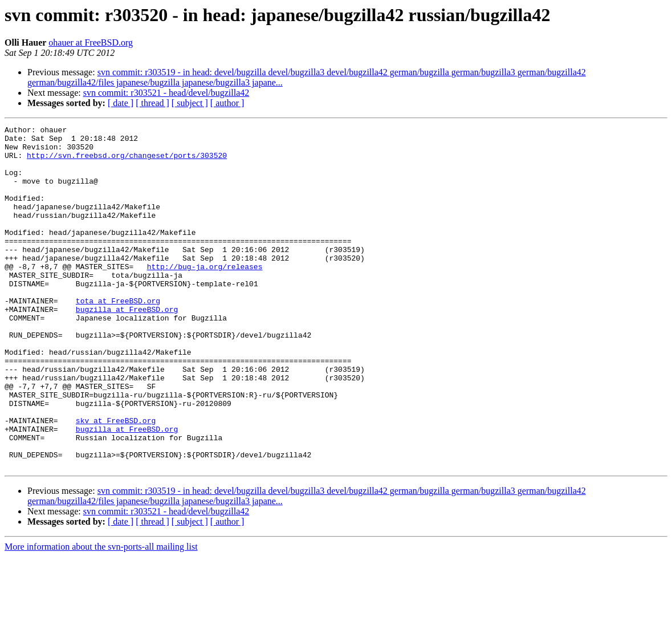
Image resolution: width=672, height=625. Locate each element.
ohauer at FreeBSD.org (91, 42)
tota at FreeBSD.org (118, 336)
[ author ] (227, 103)
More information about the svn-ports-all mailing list (101, 615)
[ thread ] (152, 103)
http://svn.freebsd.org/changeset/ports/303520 (127, 162)
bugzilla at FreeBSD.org (127, 347)
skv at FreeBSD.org (116, 480)
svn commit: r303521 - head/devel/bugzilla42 (166, 93)
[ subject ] (190, 103)
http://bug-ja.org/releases (205, 295)
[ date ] (121, 103)
